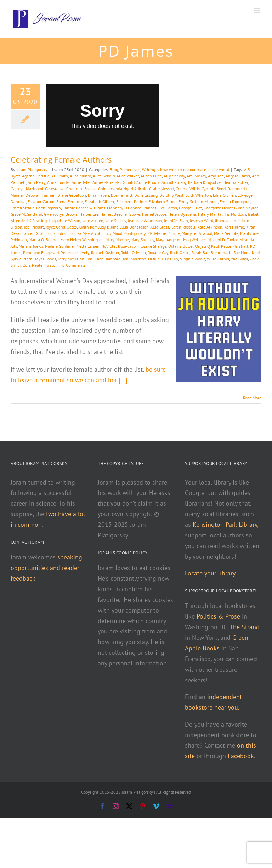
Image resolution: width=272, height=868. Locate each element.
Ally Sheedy (174, 176)
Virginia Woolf (192, 259)
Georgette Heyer (218, 208)
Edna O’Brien (224, 195)
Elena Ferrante (70, 201)
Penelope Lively (75, 252)
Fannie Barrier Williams (84, 208)
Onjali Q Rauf (207, 246)
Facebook (241, 756)
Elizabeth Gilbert (100, 201)
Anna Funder (58, 182)
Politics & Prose (218, 616)
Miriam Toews (31, 246)
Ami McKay (196, 176)
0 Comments (74, 265)
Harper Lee (89, 214)
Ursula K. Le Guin (163, 259)
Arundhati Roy (174, 182)
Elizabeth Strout (163, 201)
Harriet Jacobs (154, 214)
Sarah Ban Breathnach (211, 252)
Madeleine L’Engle (164, 233)
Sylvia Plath (22, 259)
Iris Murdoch (235, 214)
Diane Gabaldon (72, 195)
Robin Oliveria (133, 252)
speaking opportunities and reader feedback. (46, 568)
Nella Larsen (88, 246)
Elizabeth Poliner (131, 201)
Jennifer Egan (176, 221)
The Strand (245, 627)
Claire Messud (161, 189)
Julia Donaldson (135, 227)
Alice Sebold (104, 176)
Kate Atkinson (210, 227)
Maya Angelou (169, 240)
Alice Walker (128, 176)
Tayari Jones (45, 259)
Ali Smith (60, 176)
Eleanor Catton (41, 201)
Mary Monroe (117, 240)
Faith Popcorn (49, 208)
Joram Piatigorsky (32, 170)
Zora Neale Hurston (40, 265)
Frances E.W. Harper (160, 208)
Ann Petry (36, 182)
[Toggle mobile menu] (258, 11)
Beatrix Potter (236, 182)
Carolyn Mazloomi (27, 189)
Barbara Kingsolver (205, 182)
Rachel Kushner (105, 252)
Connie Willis (188, 189)
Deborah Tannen (41, 195)
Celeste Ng (55, 189)
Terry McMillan (71, 259)
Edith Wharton (198, 195)
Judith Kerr (88, 227)
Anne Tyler (81, 182)
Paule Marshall (235, 246)
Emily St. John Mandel (198, 201)
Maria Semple (226, 233)
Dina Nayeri (98, 195)
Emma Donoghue (235, 201)
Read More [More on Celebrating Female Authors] (252, 398)
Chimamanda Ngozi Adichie (123, 189)
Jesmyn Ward (202, 221)
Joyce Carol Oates (61, 227)
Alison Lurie (151, 176)
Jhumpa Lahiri (227, 221)
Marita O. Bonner (44, 240)
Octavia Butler (181, 246)
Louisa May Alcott (86, 233)
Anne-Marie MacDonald (114, 182)
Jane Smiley (116, 221)
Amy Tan (216, 176)
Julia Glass (160, 227)
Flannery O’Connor (124, 208)
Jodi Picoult (34, 227)
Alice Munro (80, 176)
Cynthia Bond (214, 189)
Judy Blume (109, 227)
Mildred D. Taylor (223, 240)
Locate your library (210, 573)
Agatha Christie (36, 176)
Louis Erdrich (58, 233)
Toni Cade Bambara (103, 259)
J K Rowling (37, 221)
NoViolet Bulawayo (118, 246)
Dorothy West (171, 195)
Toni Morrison (134, 259)
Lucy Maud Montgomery (124, 233)
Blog (114, 170)
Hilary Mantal (210, 214)
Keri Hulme (234, 227)
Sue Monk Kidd (246, 252)
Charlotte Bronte (81, 189)
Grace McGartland (26, 214)
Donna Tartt (122, 195)
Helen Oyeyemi (182, 214)
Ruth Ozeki (180, 252)
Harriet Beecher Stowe (120, 214)
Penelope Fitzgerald (41, 252)
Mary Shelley (142, 240)
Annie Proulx (148, 182)
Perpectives (130, 170)
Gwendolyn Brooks (61, 214)
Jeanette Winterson (145, 221)
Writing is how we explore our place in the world (186, 170)
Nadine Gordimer (60, 246)
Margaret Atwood (197, 233)
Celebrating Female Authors (61, 159)
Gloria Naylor (246, 208)
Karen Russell (183, 227)
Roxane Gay (158, 252)
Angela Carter (238, 176)
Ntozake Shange (152, 246)
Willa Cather (218, 259)
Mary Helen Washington (82, 240)
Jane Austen (93, 221)
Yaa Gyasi (239, 259)
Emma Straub (22, 208)
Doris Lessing (146, 195)
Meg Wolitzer (194, 240)
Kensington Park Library (225, 525)
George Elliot (190, 208)
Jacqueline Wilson (64, 221)
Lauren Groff (33, 233)
